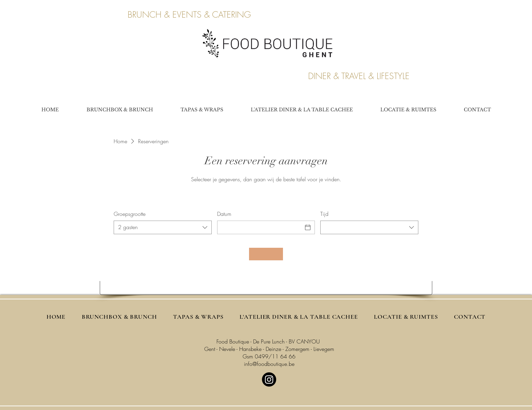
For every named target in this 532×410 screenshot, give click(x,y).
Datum (224, 214)
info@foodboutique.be (269, 364)
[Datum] (260, 227)
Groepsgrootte (130, 214)
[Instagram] (269, 379)
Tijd (324, 214)
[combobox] (163, 227)
